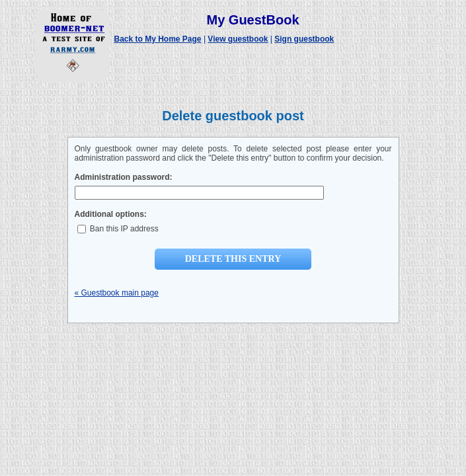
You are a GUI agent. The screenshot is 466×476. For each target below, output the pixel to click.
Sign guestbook (304, 39)
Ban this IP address (118, 229)
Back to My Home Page (158, 39)
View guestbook (238, 39)
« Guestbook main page (117, 293)
